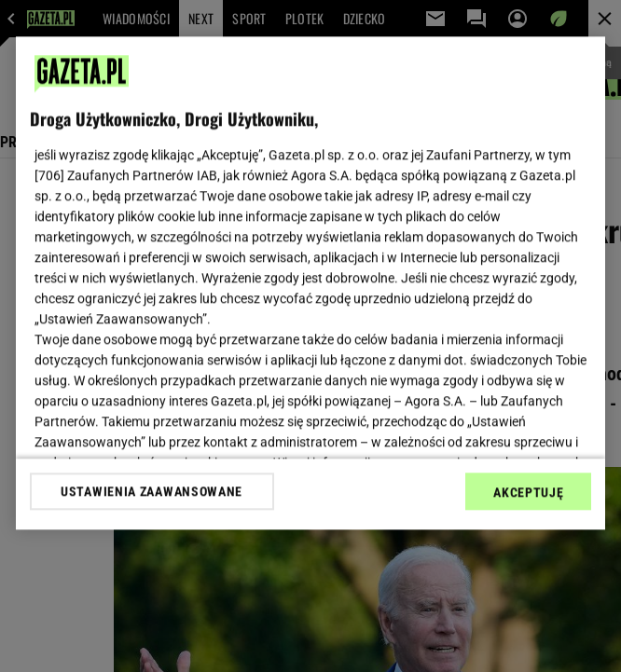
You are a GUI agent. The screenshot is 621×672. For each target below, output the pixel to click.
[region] (311, 283)
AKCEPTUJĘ (528, 492)
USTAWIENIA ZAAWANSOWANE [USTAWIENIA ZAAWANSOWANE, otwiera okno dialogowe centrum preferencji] (152, 491)
